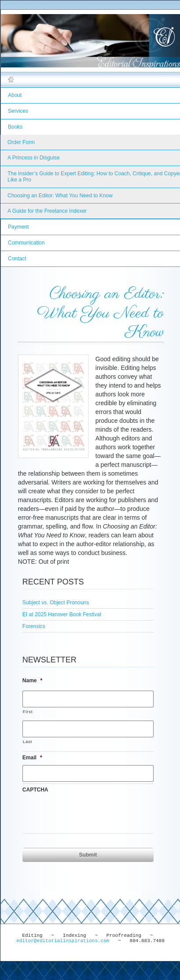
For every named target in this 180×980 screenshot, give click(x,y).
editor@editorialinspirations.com (63, 941)
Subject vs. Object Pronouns (56, 603)
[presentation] (89, 814)
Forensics (34, 626)
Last (28, 741)
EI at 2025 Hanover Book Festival (62, 614)
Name (32, 680)
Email (32, 758)
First (28, 712)
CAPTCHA (35, 790)
